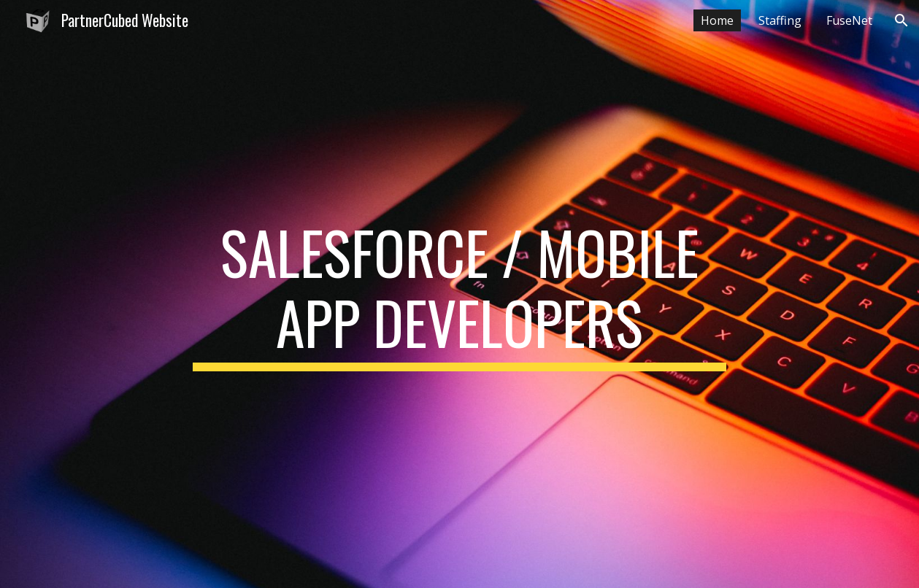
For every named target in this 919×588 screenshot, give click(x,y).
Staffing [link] (780, 20)
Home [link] (717, 20)
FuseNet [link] (849, 20)
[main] (459, 294)
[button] (901, 20)
